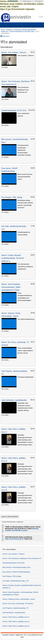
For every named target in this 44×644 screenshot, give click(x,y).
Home (3, 30)
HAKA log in (27, 1)
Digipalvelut (19, 635)
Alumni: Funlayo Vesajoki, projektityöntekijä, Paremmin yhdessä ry (13, 258)
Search (33, 25)
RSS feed (5, 36)
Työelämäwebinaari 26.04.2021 (14, 110)
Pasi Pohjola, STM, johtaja (12, 197)
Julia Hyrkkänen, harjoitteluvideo (14, 400)
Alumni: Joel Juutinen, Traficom (14, 52)
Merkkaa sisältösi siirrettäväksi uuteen (22, 529)
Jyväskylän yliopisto (8, 635)
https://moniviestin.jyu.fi (14, 539)
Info (25, 635)
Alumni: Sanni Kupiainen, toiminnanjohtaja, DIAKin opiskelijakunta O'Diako (11, 287)
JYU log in (38, 1)
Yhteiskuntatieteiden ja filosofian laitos (22, 31)
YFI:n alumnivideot (9, 549)
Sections (11, 25)
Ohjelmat (9, 30)
